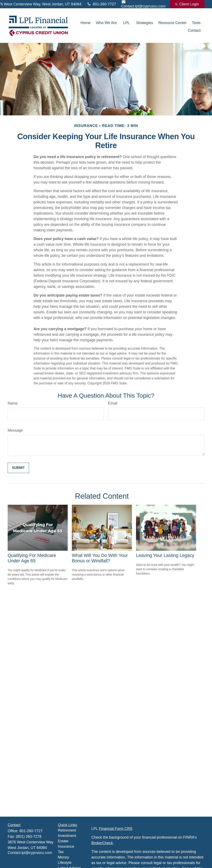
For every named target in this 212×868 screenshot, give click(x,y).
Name (13, 403)
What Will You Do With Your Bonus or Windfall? (100, 558)
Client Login (187, 4)
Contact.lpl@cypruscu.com (30, 853)
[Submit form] (18, 468)
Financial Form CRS (116, 829)
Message (15, 430)
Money (64, 857)
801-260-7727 (101, 4)
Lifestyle (65, 863)
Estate (63, 841)
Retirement (67, 830)
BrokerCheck (102, 843)
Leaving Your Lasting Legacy (165, 555)
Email (113, 403)
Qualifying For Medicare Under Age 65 (32, 558)
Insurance (66, 846)
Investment (67, 836)
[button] (86, 23)
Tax (61, 852)
